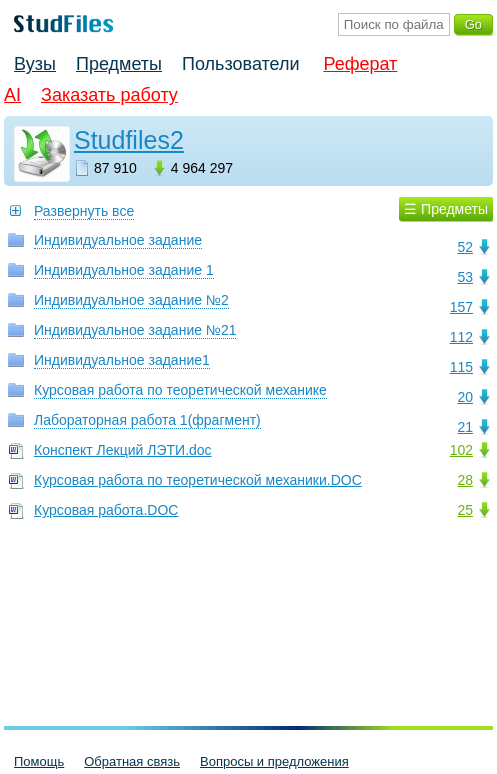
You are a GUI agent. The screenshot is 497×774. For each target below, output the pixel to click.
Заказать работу (109, 95)
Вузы (35, 64)
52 (465, 247)
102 (461, 450)
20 (465, 397)
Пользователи (240, 64)
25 (465, 510)
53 (465, 277)
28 (465, 480)
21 (465, 427)
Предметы (119, 64)
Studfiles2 (129, 140)
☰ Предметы (446, 209)
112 (461, 337)
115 (461, 367)
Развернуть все (84, 211)
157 (461, 307)
